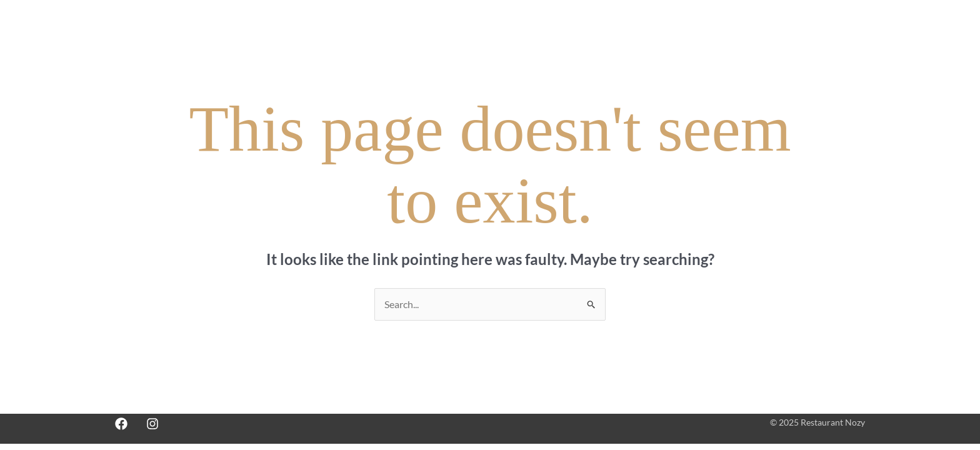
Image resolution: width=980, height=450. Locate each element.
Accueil (500, 32)
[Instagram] (152, 424)
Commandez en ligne (754, 32)
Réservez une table (649, 32)
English (842, 32)
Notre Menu (562, 32)
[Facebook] (121, 424)
